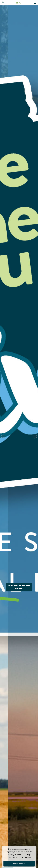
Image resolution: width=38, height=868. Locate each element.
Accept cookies (19, 864)
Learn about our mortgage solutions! (19, 587)
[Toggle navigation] (35, 3)
